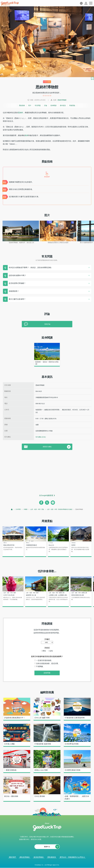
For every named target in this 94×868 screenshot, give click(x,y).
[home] (10, 4)
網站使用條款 (25, 857)
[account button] (86, 3)
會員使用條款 (39, 857)
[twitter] (47, 503)
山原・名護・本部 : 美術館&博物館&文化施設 (60, 509)
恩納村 (21, 113)
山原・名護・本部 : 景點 (37, 509)
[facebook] (41, 503)
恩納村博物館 (62, 100)
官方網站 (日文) (41, 437)
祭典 (26, 135)
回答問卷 (47, 673)
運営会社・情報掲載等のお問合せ (72, 857)
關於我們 (12, 857)
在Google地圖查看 (46, 495)
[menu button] (91, 3)
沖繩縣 (25, 509)
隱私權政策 (52, 857)
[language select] (81, 3)
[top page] (12, 509)
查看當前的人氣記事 (46, 864)
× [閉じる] (55, 864)
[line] (53, 503)
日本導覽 (18, 509)
